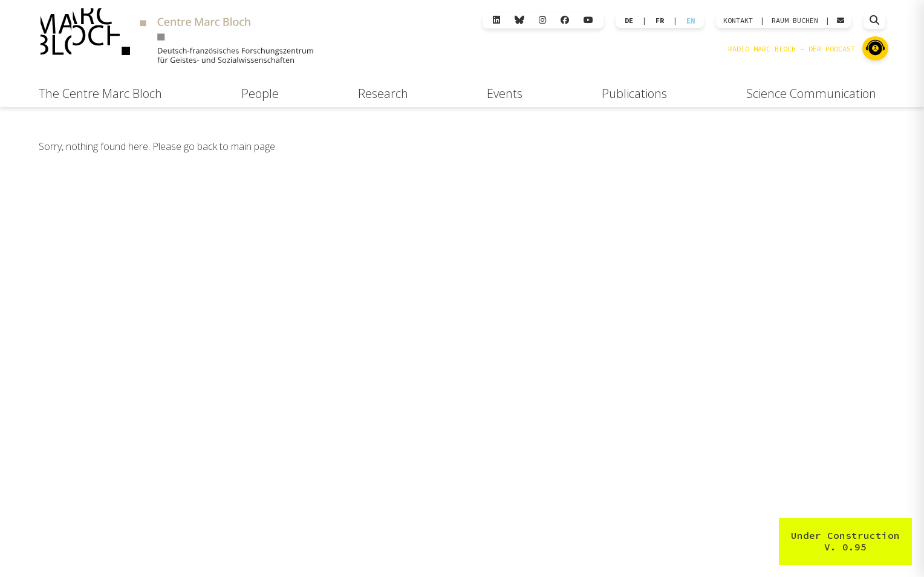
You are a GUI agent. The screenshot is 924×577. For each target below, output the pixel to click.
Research (383, 93)
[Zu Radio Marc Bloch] (875, 48)
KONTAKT (738, 21)
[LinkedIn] (496, 20)
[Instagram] (542, 20)
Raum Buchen (795, 21)
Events (505, 93)
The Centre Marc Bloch (100, 93)
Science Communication (811, 93)
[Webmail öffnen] (841, 21)
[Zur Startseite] (177, 37)
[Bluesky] (519, 20)
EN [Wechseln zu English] (691, 21)
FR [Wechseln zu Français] (660, 21)
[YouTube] (588, 20)
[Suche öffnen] (874, 21)
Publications (634, 93)
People (260, 93)
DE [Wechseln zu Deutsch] (629, 21)
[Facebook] (565, 20)
